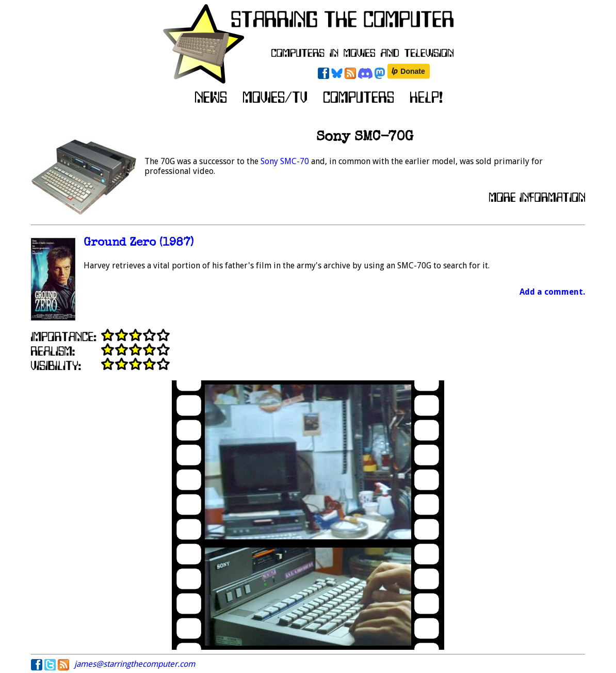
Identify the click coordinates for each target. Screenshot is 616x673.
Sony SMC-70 (285, 161)
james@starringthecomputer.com (135, 664)
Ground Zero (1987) (139, 243)
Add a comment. (552, 292)
